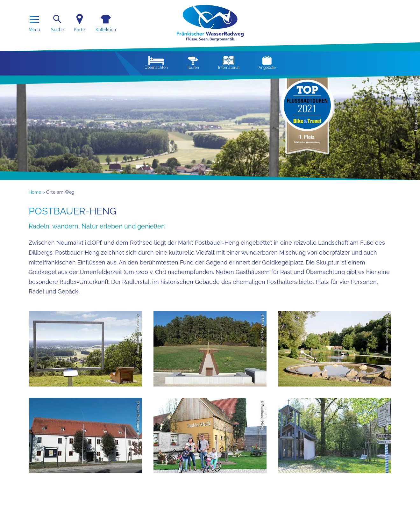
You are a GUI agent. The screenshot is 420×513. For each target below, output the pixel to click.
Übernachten (156, 63)
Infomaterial (229, 63)
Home (35, 192)
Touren (193, 63)
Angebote (267, 63)
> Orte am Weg (59, 192)
